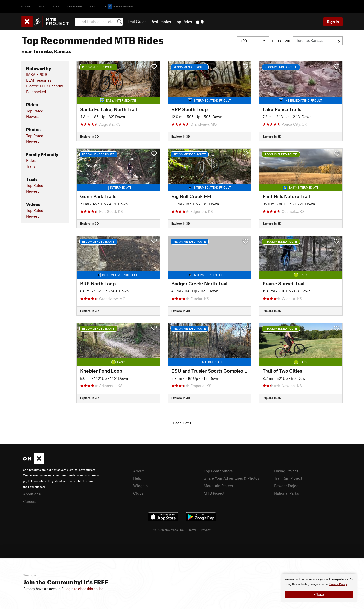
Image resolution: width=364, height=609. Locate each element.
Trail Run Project (288, 478)
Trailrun (75, 6)
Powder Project (287, 486)
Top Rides (183, 22)
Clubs (138, 493)
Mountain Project (218, 486)
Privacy (206, 530)
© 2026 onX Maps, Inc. (169, 530)
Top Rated (35, 111)
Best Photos (161, 22)
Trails (31, 166)
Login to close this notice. (84, 589)
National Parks (286, 493)
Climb (26, 6)
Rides (31, 160)
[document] (319, 588)
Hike (56, 6)
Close (319, 594)
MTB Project (214, 493)
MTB (42, 6)
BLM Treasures (39, 80)
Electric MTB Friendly (44, 86)
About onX (32, 494)
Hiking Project (286, 471)
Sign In (333, 22)
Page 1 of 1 (182, 423)
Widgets (140, 486)
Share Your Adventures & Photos (231, 478)
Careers (30, 501)
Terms (193, 530)
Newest (32, 116)
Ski (92, 6)
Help (137, 478)
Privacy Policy (338, 584)
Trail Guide (137, 22)
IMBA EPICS (37, 74)
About (138, 471)
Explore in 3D (89, 136)
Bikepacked (36, 92)
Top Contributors (218, 471)
